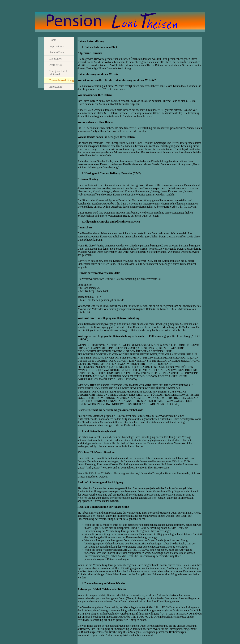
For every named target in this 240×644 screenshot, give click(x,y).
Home (53, 40)
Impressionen (57, 46)
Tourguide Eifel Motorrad (58, 73)
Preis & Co (56, 65)
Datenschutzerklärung (62, 80)
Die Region (56, 59)
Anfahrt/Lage (57, 52)
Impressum (56, 87)
